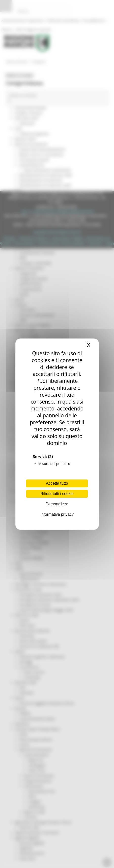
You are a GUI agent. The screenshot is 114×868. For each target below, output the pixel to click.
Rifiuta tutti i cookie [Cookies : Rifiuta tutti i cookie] (57, 494)
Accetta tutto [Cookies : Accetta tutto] (57, 483)
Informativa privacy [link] (57, 514)
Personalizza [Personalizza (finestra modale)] (57, 504)
